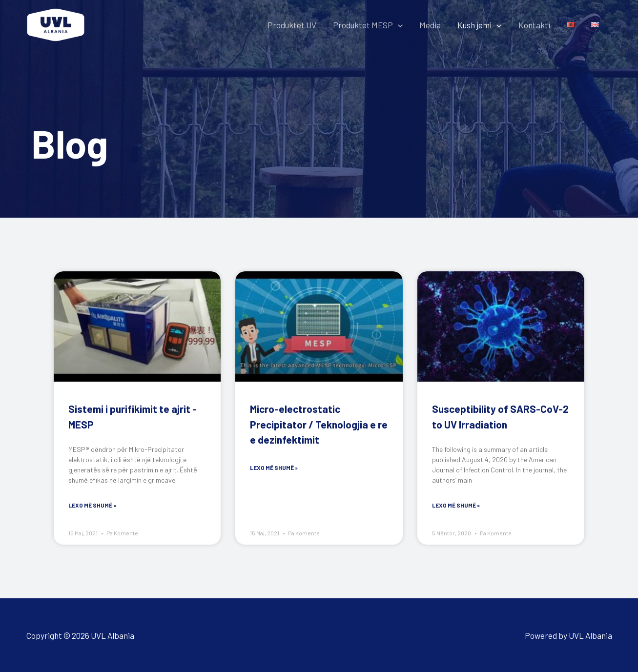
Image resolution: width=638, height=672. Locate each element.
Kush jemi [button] (479, 25)
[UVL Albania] (56, 23)
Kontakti (534, 25)
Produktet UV (292, 25)
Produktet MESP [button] (368, 25)
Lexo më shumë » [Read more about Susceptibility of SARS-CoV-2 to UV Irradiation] (456, 505)
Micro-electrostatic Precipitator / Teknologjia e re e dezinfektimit (319, 424)
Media (430, 25)
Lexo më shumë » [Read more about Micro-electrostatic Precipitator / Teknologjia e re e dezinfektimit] (274, 468)
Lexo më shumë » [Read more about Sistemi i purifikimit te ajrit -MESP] (92, 505)
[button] (398, 25)
